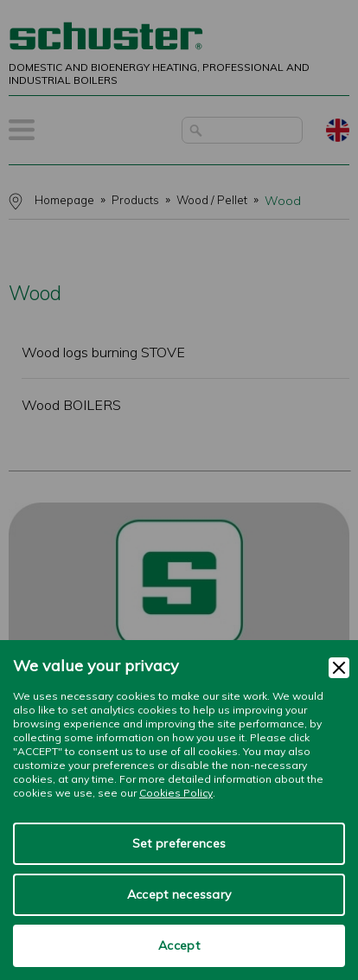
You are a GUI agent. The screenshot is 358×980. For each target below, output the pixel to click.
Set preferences (179, 843)
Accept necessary (179, 894)
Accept (179, 945)
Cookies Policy (176, 793)
